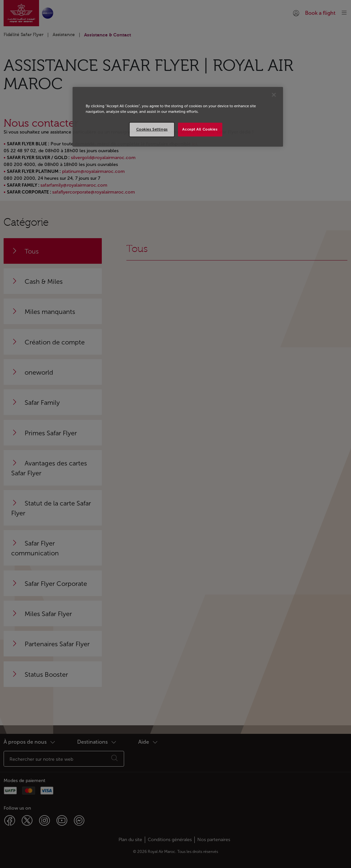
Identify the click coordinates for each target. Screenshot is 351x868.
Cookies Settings (152, 129)
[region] (178, 117)
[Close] (274, 95)
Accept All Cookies (200, 129)
